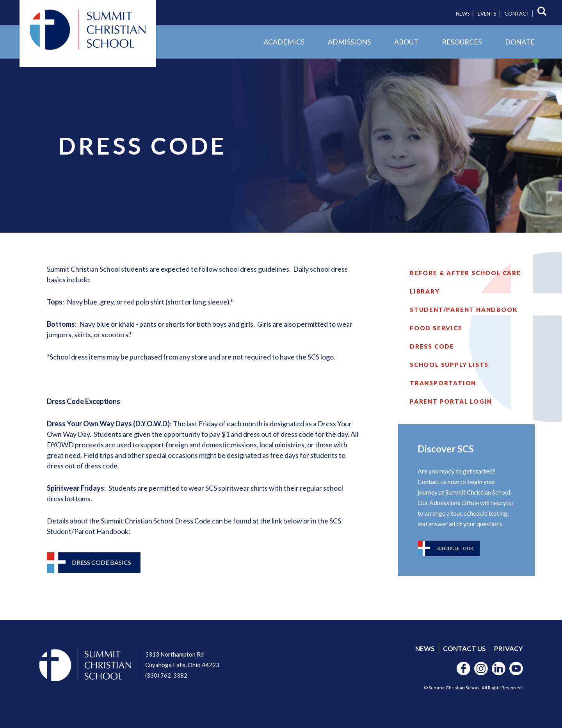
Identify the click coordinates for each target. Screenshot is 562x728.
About (406, 42)
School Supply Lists (449, 365)
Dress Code (432, 346)
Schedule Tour (455, 548)
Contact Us (464, 649)
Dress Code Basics (101, 562)
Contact (517, 14)
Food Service (436, 328)
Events (487, 14)
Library (425, 291)
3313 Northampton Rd (174, 654)
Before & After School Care (465, 273)
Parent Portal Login (451, 401)
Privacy (509, 649)
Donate (520, 42)
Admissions (349, 42)
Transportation (443, 383)
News (463, 14)
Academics (284, 42)
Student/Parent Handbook (464, 310)
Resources (462, 42)
